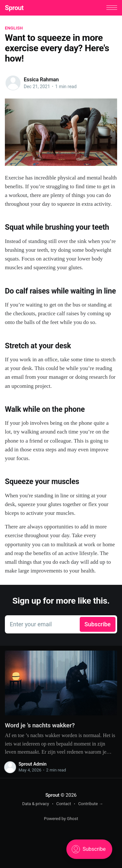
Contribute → (91, 804)
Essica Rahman (41, 80)
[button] (112, 8)
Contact (64, 804)
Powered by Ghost (61, 819)
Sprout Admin (33, 764)
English (14, 28)
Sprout (14, 8)
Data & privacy (36, 804)
